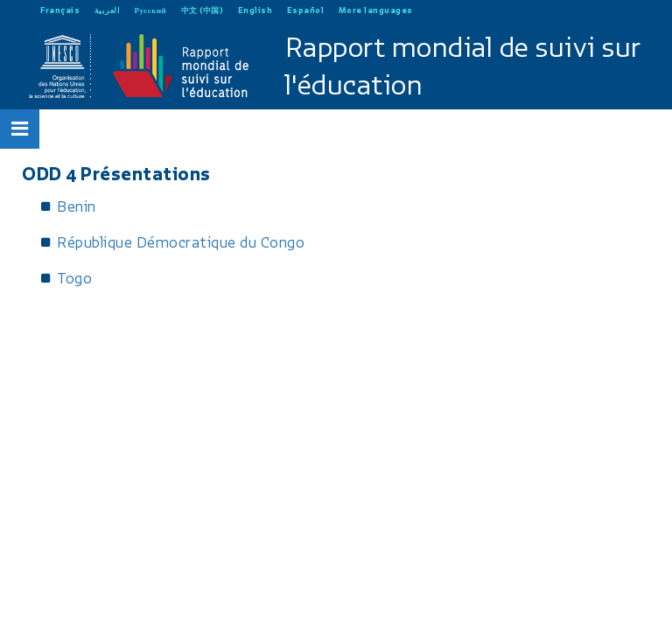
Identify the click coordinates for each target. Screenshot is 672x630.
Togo (74, 279)
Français (60, 10)
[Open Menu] (20, 129)
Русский (151, 10)
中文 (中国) (203, 10)
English (255, 10)
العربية (108, 10)
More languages (376, 10)
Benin (77, 207)
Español (306, 10)
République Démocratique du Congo (181, 243)
